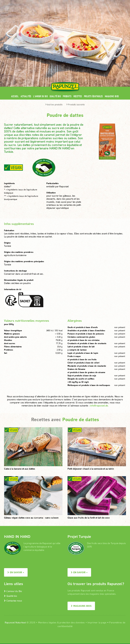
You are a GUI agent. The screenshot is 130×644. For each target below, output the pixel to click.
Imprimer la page (97, 568)
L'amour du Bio (40, 42)
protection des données (72, 568)
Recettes (78, 42)
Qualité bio (55, 42)
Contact (97, 2)
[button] (7, 19)
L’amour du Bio (13, 537)
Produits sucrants (75, 50)
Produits (67, 42)
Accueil (15, 42)
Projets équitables (93, 42)
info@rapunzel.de (99, 351)
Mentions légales (47, 568)
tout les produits (54, 50)
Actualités (26, 42)
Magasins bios (112, 42)
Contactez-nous (13, 546)
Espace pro (62, 2)
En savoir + (16, 518)
